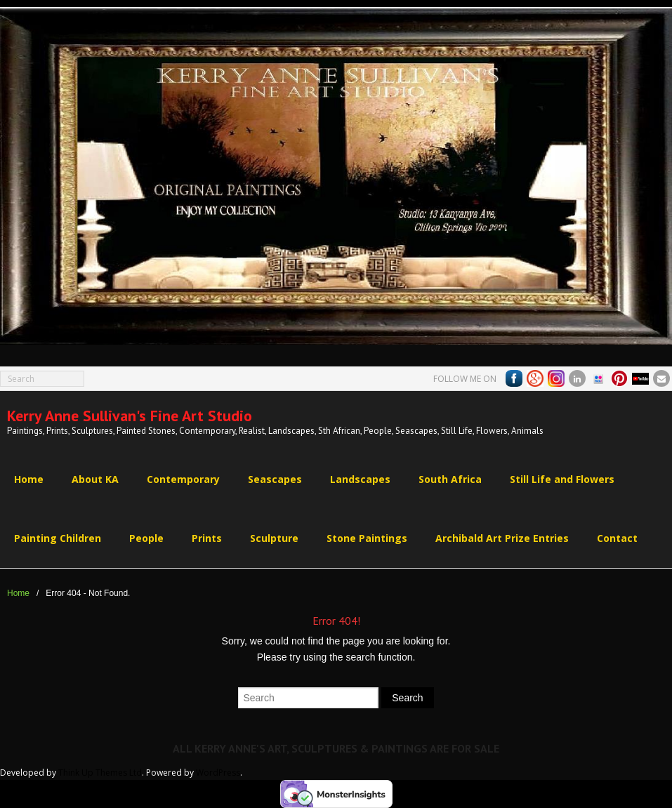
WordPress (218, 773)
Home (18, 593)
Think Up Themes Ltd (100, 773)
